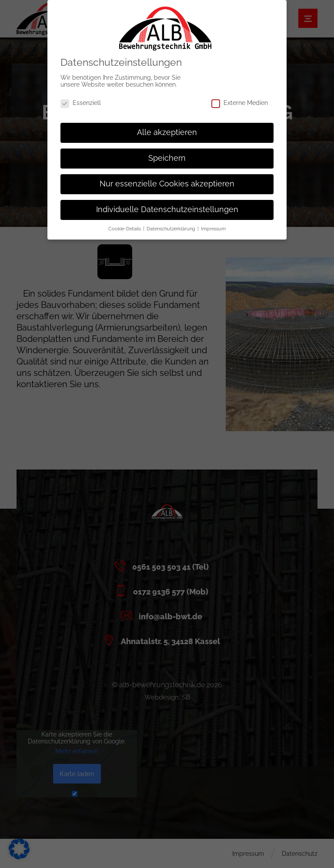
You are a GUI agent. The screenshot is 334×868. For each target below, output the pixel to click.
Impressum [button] (213, 224)
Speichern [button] (167, 153)
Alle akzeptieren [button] (167, 128)
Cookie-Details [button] (125, 224)
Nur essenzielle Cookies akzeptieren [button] (167, 179)
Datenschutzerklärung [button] (172, 224)
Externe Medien (240, 98)
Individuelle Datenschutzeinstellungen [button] (167, 205)
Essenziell (81, 98)
